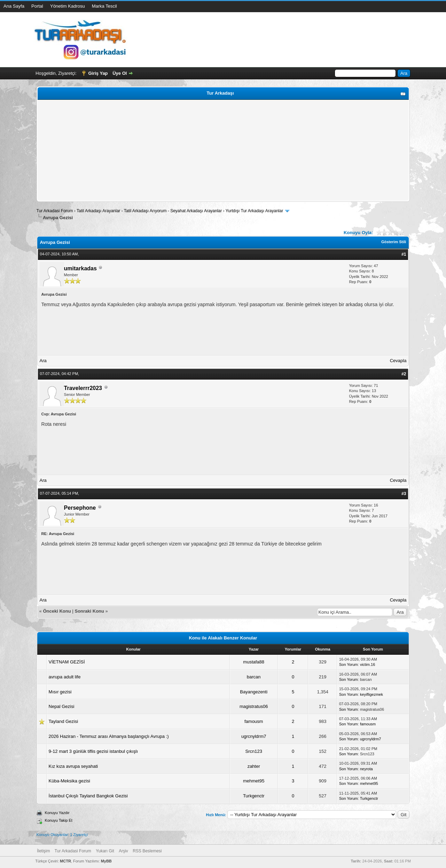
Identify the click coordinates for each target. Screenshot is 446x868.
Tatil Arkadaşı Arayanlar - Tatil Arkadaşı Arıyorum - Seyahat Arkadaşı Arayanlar (150, 211)
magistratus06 (254, 706)
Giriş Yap (98, 73)
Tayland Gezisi (64, 721)
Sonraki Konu (89, 611)
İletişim (43, 851)
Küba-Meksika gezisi (69, 781)
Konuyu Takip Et (59, 820)
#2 (404, 374)
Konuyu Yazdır (57, 813)
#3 (404, 494)
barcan (254, 677)
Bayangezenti (254, 692)
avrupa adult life (65, 677)
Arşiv (123, 851)
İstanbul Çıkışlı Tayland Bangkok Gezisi (88, 796)
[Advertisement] (223, 151)
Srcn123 (254, 751)
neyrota (366, 769)
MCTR (65, 861)
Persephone (80, 508)
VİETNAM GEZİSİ (67, 662)
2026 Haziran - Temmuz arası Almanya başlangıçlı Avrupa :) (109, 736)
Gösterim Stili (394, 242)
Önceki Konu (57, 611)
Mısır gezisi (60, 692)
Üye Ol (120, 73)
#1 (404, 254)
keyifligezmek (371, 694)
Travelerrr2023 (83, 388)
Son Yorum (349, 664)
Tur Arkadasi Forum (55, 211)
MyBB (106, 861)
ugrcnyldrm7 (254, 736)
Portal (37, 6)
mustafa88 (254, 662)
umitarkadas (80, 268)
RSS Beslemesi (147, 851)
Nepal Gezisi (62, 706)
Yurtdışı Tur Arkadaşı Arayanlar (254, 211)
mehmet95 (254, 781)
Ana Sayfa (14, 6)
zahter (254, 766)
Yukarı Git (105, 851)
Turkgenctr (254, 796)
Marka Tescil (104, 6)
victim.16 (367, 664)
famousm (254, 721)
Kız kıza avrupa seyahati (73, 766)
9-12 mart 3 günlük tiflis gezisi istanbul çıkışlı (93, 751)
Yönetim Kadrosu (68, 6)
